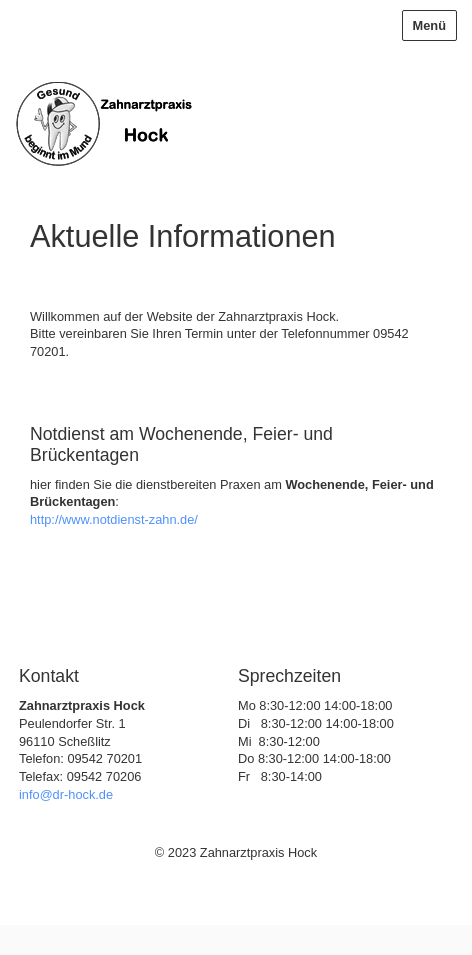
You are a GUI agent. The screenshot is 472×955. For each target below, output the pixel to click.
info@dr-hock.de (66, 794)
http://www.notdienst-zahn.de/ (114, 519)
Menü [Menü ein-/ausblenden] (429, 25)
